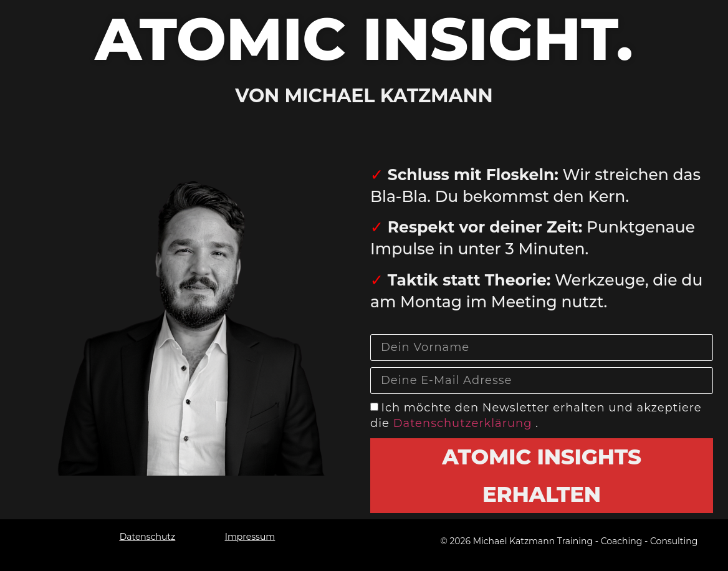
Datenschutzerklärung (465, 424)
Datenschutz (147, 537)
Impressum (250, 537)
